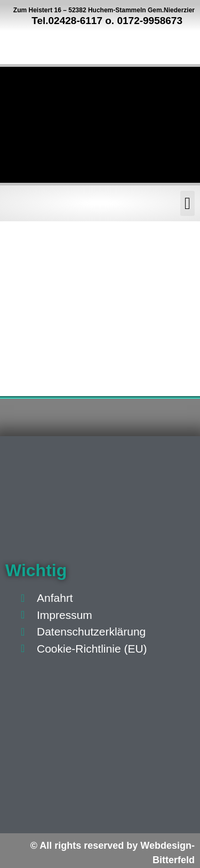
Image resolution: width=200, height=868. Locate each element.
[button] (187, 203)
